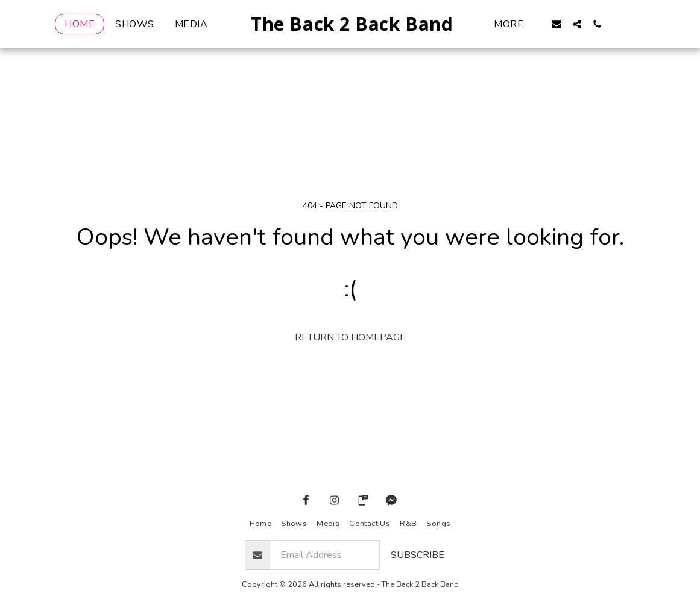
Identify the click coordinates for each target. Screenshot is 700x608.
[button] (576, 24)
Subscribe (418, 555)
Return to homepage (350, 337)
